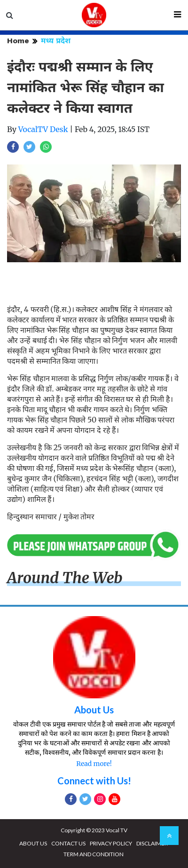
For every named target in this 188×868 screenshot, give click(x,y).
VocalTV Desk (43, 129)
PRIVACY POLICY (111, 843)
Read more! (94, 764)
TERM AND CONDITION (94, 854)
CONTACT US (68, 843)
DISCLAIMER (152, 843)
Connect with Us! (94, 781)
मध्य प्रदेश (56, 41)
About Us (94, 710)
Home (18, 41)
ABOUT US (33, 843)
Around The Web (65, 578)
